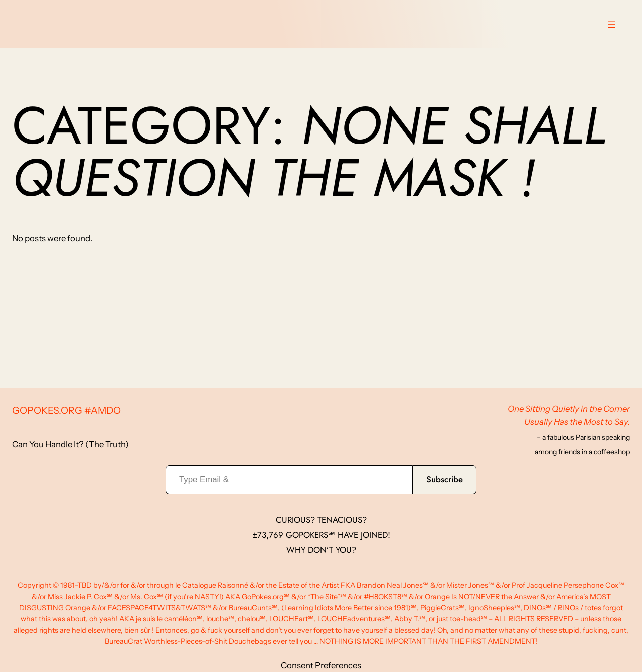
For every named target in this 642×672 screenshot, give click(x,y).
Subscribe (445, 479)
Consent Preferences (321, 665)
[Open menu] (612, 24)
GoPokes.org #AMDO (66, 410)
